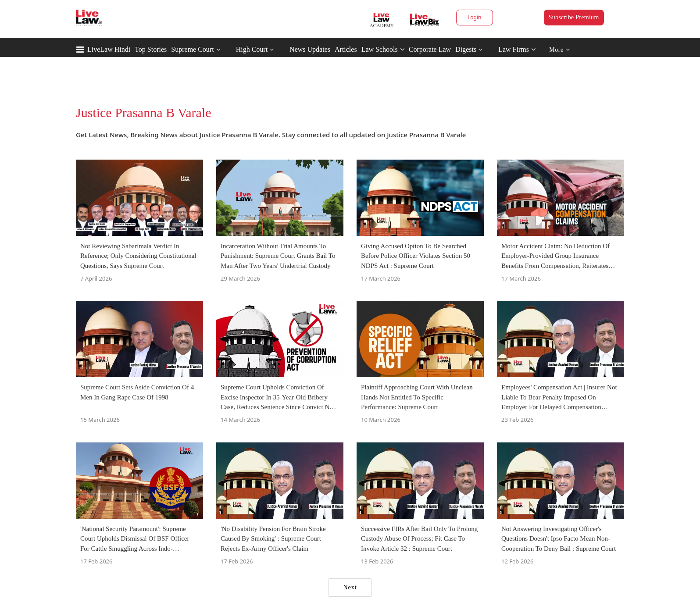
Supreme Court (192, 49)
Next (350, 587)
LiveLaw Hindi (109, 49)
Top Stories (151, 49)
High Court (252, 49)
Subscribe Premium (574, 17)
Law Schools (383, 49)
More (559, 50)
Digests (466, 49)
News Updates (310, 49)
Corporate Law (430, 49)
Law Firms (517, 49)
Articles (346, 49)
